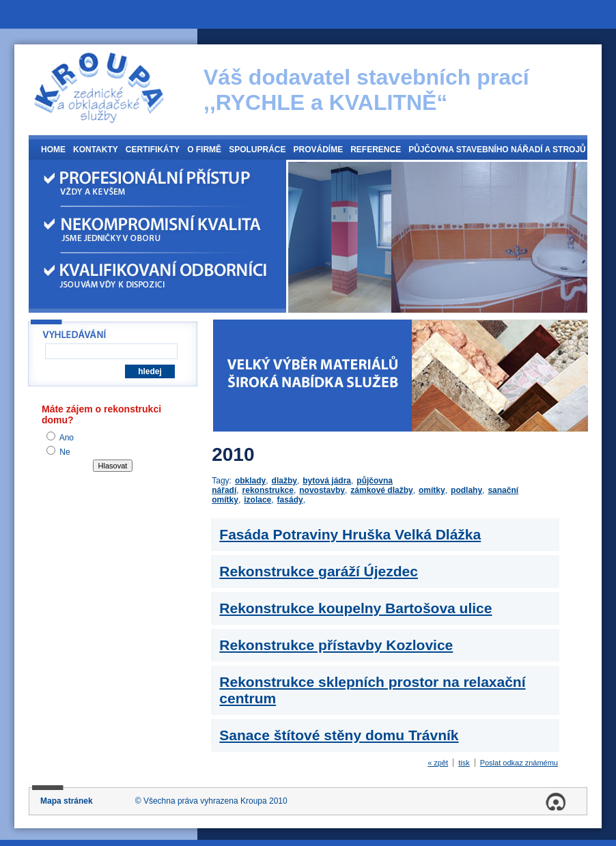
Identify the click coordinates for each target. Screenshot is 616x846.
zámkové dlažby (381, 490)
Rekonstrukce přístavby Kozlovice (336, 645)
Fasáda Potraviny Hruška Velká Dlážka (350, 534)
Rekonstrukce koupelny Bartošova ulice (355, 608)
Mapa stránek (67, 801)
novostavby (322, 490)
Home (53, 150)
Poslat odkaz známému (519, 763)
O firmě (204, 150)
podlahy (466, 490)
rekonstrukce (268, 490)
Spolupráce (257, 150)
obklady (250, 481)
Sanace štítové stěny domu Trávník (339, 735)
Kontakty (96, 150)
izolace (257, 500)
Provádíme (318, 150)
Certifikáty (153, 150)
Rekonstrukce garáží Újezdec (319, 571)
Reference (376, 150)
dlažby (284, 481)
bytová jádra (327, 481)
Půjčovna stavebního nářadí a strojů (497, 150)
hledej (150, 371)
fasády (290, 500)
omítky (432, 490)
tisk (464, 763)
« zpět (438, 763)
